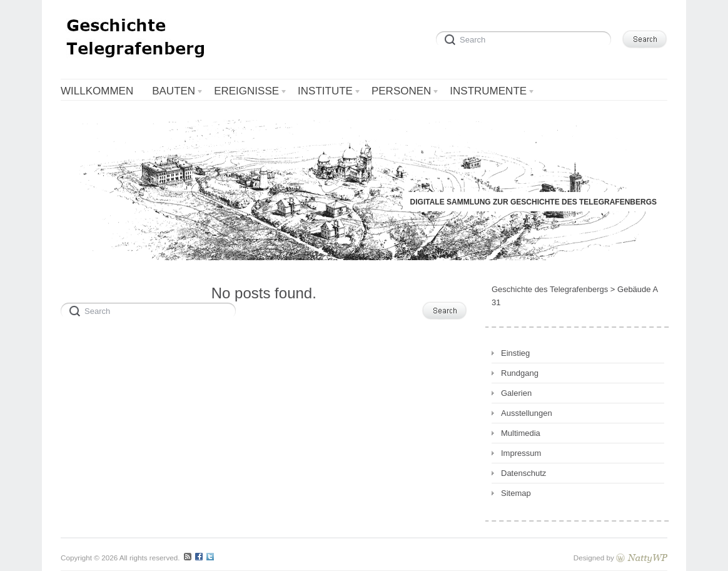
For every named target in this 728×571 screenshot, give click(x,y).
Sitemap (516, 493)
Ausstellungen (527, 413)
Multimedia (521, 433)
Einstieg (515, 353)
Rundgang (520, 373)
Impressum (521, 453)
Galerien (516, 393)
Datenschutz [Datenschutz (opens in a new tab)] (523, 473)
